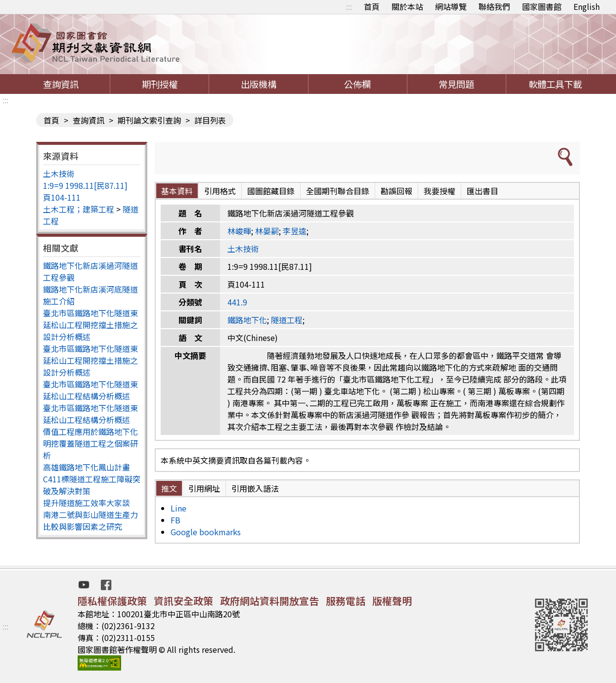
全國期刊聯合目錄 (338, 191)
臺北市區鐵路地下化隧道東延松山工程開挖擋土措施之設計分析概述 (90, 325)
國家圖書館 (542, 6)
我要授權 (440, 191)
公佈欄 (357, 84)
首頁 (372, 6)
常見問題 (456, 84)
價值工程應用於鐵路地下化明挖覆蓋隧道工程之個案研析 (90, 443)
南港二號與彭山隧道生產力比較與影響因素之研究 (90, 520)
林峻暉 (239, 231)
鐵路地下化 (247, 320)
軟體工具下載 (555, 84)
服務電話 (346, 601)
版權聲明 (392, 601)
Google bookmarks (206, 532)
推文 (169, 488)
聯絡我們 (494, 6)
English (587, 6)
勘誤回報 (396, 191)
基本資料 (177, 191)
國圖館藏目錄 (271, 191)
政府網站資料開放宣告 (269, 601)
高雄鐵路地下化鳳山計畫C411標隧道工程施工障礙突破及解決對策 (92, 479)
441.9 (237, 302)
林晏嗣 (267, 231)
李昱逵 (295, 231)
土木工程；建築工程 (79, 209)
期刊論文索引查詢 (149, 120)
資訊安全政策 (183, 601)
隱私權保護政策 (112, 601)
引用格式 (220, 191)
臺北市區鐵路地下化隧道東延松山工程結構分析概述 (90, 390)
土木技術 (59, 173)
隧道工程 (287, 320)
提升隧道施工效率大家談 (87, 503)
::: (349, 6)
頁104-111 (62, 197)
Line (178, 508)
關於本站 (407, 6)
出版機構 (259, 84)
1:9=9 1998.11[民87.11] (85, 185)
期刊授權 (160, 84)
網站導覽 (451, 6)
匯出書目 (483, 191)
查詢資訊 (61, 84)
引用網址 (204, 488)
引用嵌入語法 (255, 488)
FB (176, 520)
